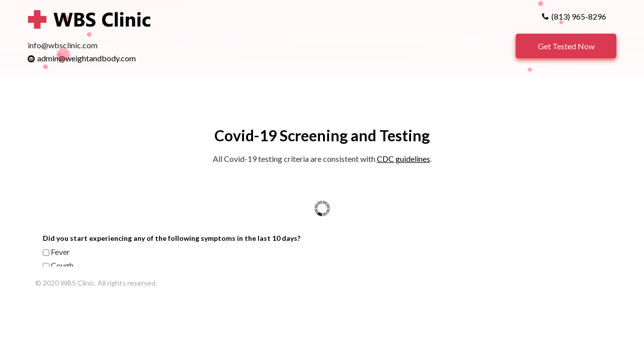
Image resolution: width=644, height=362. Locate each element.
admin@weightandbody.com (87, 58)
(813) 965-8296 (579, 16)
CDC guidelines (404, 159)
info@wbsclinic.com (63, 45)
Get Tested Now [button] (566, 46)
